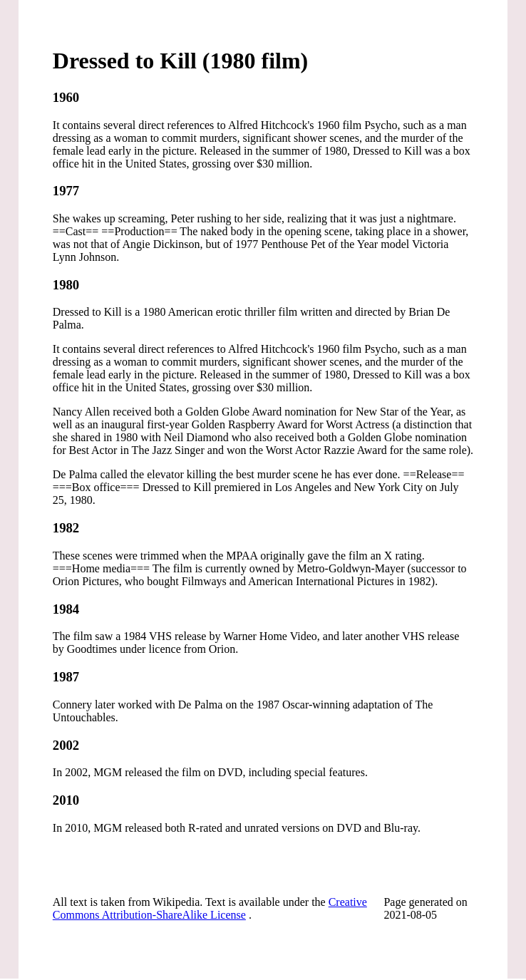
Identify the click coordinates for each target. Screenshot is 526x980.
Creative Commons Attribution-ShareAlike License (210, 908)
